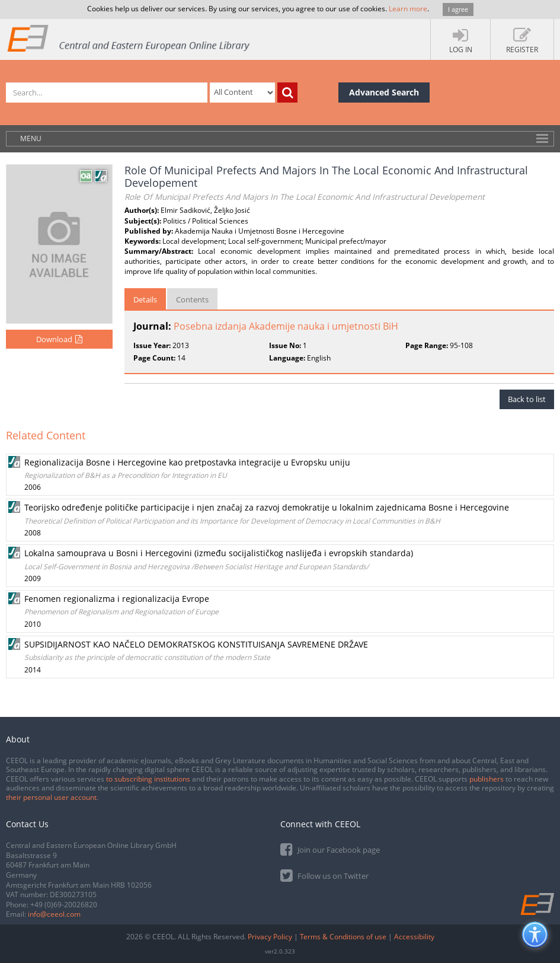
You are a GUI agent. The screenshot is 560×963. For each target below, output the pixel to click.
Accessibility (414, 937)
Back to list (527, 399)
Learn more (408, 9)
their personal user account (51, 797)
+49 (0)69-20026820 (64, 905)
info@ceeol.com (54, 914)
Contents (192, 299)
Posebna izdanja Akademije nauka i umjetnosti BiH (286, 326)
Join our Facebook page (330, 849)
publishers (487, 779)
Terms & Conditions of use (343, 937)
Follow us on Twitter (324, 875)
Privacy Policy (270, 937)
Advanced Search (384, 92)
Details (145, 299)
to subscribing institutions (148, 779)
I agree (458, 9)
